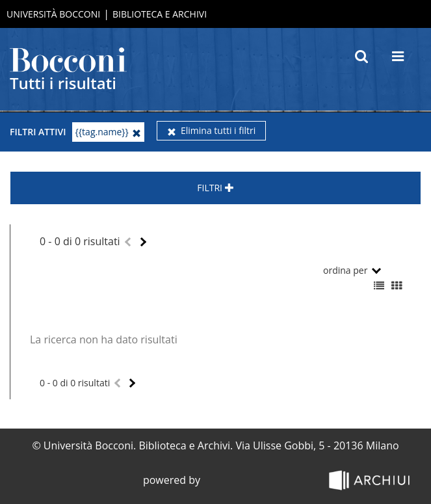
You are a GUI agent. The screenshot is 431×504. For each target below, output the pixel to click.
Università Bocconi (53, 14)
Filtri (215, 188)
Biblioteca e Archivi (160, 14)
